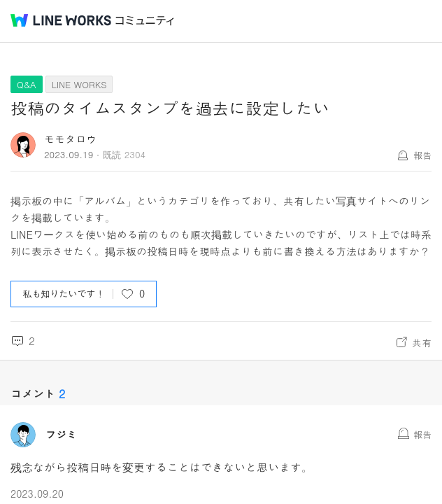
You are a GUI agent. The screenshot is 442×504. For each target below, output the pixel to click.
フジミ (61, 435)
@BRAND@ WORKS (61, 20)
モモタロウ (70, 139)
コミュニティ (145, 21)
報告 (422, 155)
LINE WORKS (79, 84)
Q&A (27, 84)
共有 (422, 342)
